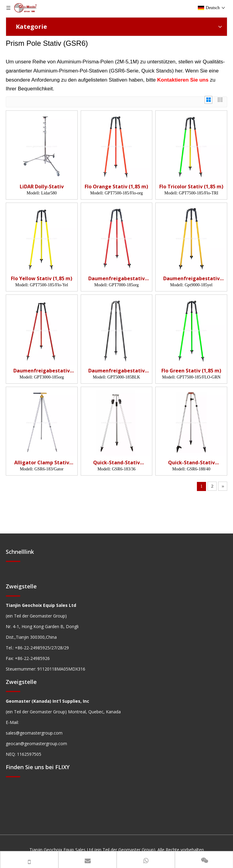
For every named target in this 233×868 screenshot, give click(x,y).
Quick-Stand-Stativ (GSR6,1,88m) (191, 463)
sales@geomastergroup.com (34, 733)
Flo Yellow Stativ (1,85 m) (42, 279)
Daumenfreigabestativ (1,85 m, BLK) (116, 371)
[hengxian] (13, 561)
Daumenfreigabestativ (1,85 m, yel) (191, 279)
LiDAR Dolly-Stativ (42, 187)
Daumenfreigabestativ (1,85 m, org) (116, 279)
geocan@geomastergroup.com (36, 744)
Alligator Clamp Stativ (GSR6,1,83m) (42, 463)
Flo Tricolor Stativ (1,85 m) (191, 187)
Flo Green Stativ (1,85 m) (191, 371)
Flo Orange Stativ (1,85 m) (116, 187)
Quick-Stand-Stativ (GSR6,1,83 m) (116, 463)
